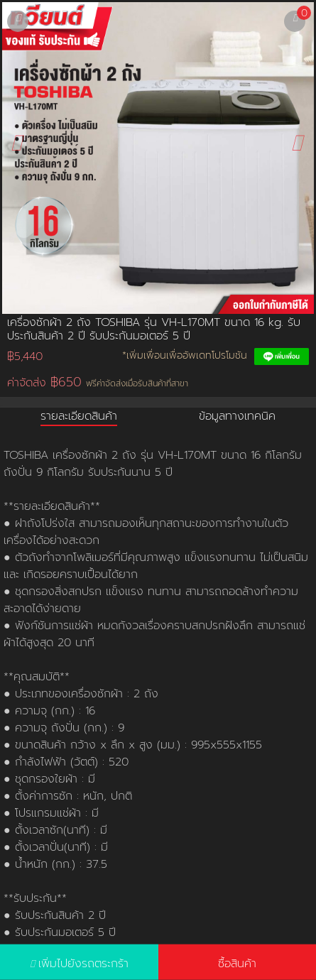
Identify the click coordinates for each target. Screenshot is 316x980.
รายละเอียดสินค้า (79, 416)
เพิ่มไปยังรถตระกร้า (83, 964)
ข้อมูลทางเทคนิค (237, 416)
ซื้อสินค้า (237, 964)
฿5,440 (25, 356)
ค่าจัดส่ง (98, 382)
